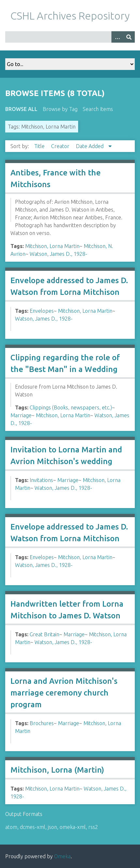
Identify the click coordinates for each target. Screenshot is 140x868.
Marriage (21, 415)
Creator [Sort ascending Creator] (61, 146)
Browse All (21, 109)
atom (11, 827)
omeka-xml (73, 827)
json (52, 827)
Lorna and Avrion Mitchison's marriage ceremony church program (64, 693)
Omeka (62, 856)
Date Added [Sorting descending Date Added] (90, 146)
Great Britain (44, 634)
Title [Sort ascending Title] (40, 146)
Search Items (98, 109)
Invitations (41, 480)
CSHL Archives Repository (70, 16)
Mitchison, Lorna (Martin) (57, 770)
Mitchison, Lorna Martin (52, 246)
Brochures (42, 723)
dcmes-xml (33, 827)
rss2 (93, 827)
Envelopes (42, 311)
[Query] (70, 37)
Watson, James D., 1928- (58, 254)
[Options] (117, 37)
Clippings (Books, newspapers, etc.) (71, 407)
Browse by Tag (60, 109)
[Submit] (129, 37)
